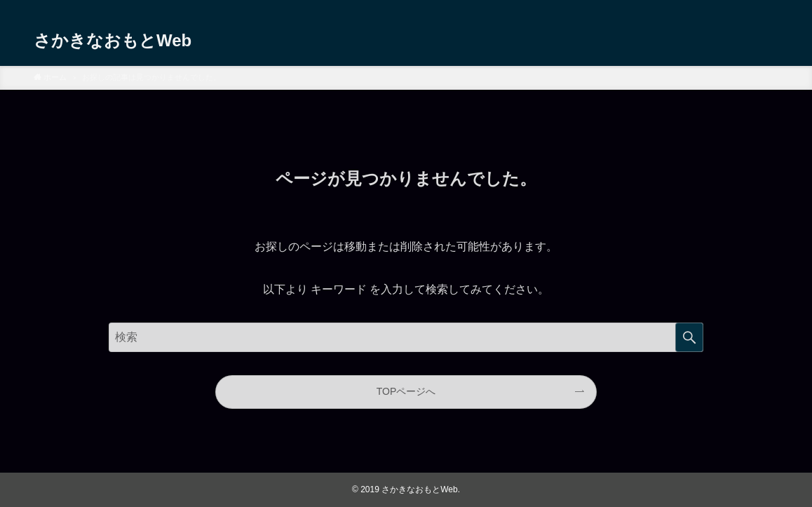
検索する (689, 337)
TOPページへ (406, 391)
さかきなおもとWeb (113, 39)
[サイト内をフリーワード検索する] (406, 337)
